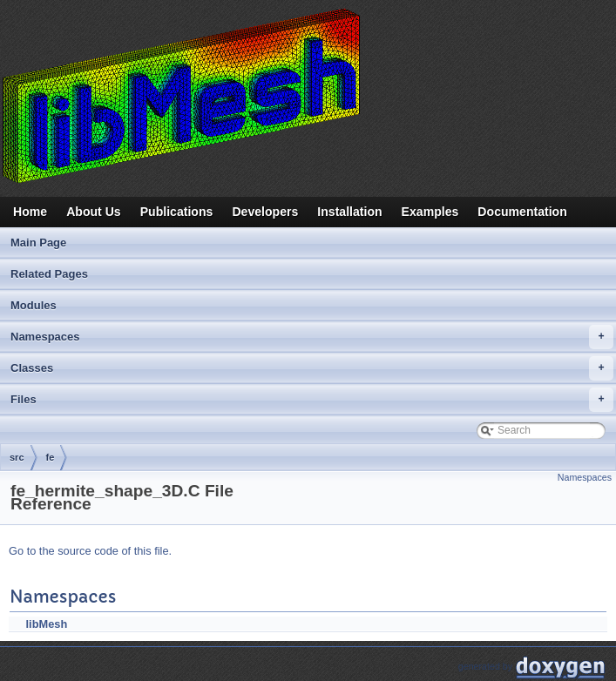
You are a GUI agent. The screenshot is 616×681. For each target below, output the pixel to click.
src (17, 457)
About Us (94, 212)
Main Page (38, 243)
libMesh (47, 624)
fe (51, 457)
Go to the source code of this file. (90, 551)
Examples (430, 212)
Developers (265, 212)
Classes (312, 368)
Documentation (522, 212)
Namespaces (312, 337)
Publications (177, 212)
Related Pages (49, 274)
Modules (34, 305)
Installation (349, 212)
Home (30, 212)
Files (312, 400)
